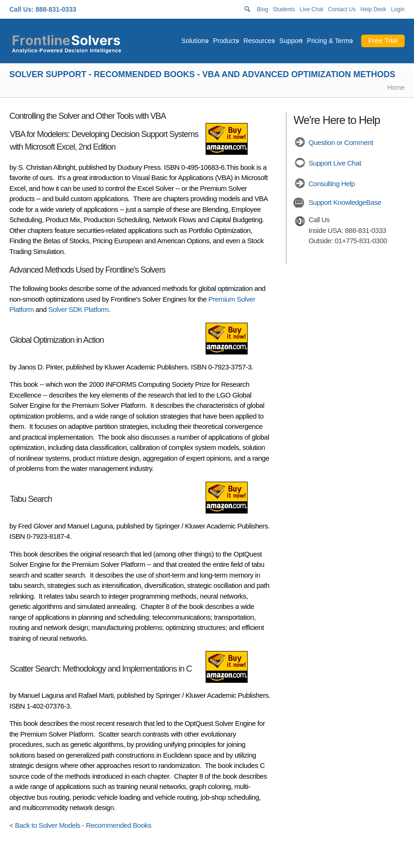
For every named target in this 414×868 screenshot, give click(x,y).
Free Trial (383, 40)
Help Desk (373, 9)
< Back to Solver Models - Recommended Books (80, 825)
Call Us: (21, 9)
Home (396, 87)
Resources (259, 41)
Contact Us (342, 9)
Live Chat (311, 9)
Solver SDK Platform (78, 309)
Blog (263, 9)
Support (291, 41)
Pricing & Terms (330, 41)
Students (284, 9)
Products (226, 41)
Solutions (195, 41)
